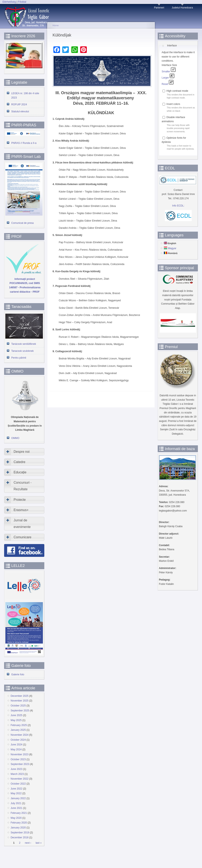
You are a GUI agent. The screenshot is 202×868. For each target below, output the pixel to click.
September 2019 (20, 833)
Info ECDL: (178, 206)
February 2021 (19, 813)
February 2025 (19, 725)
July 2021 (16, 803)
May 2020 (16, 818)
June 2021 (17, 808)
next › (28, 843)
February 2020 (19, 823)
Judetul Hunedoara (182, 8)
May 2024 (16, 750)
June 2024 (17, 745)
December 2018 (20, 838)
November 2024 (20, 735)
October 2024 (18, 740)
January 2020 (18, 828)
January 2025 (18, 730)
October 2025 (18, 706)
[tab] (24, 452)
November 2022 (20, 779)
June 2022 (17, 789)
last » (39, 843)
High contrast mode (177, 91)
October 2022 (18, 784)
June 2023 (17, 769)
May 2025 (16, 720)
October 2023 (18, 759)
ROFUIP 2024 (19, 104)
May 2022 (16, 793)
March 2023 (17, 774)
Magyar (170, 248)
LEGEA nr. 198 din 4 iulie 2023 (25, 96)
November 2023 (20, 754)
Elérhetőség (9, 2)
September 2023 (20, 764)
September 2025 (20, 711)
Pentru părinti (19, 358)
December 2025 (20, 696)
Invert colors (173, 104)
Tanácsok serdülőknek (24, 344)
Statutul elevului (20, 111)
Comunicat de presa (23, 223)
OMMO (15, 438)
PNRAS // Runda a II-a (24, 143)
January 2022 (18, 798)
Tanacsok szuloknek (23, 351)
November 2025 (20, 701)
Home (56, 25)
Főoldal (22, 2)
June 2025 (17, 715)
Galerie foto (18, 674)
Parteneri (159, 8)
